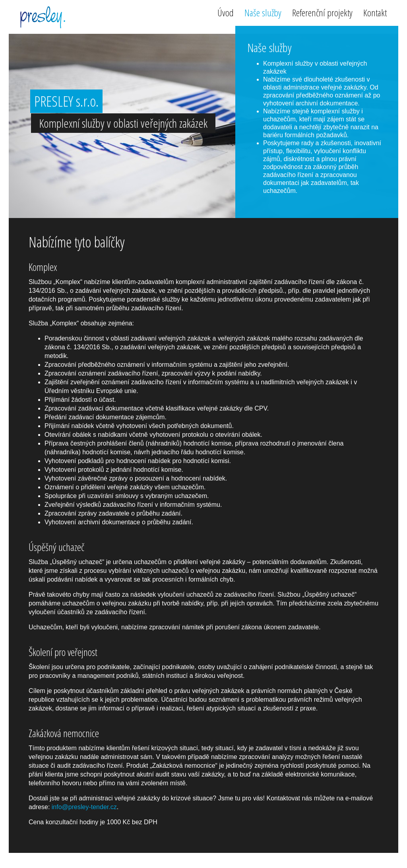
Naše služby (263, 14)
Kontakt (375, 14)
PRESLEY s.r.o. (42, 18)
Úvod (226, 14)
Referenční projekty (322, 14)
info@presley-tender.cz (84, 807)
